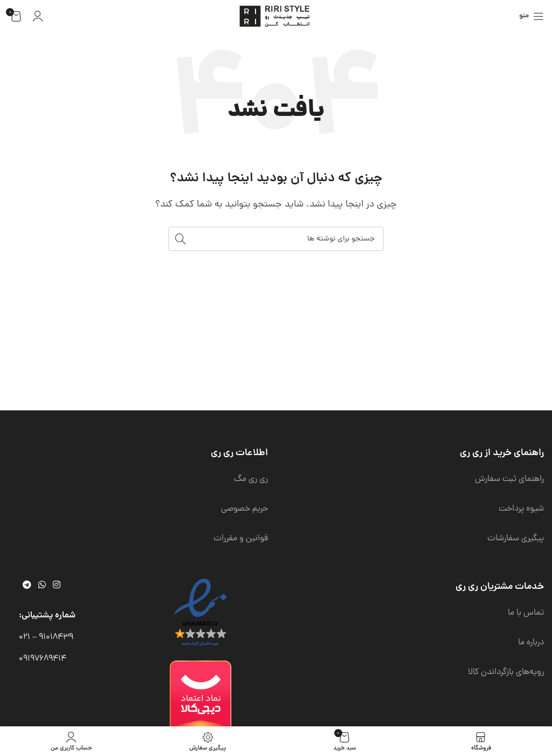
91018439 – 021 (46, 637)
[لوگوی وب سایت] (276, 17)
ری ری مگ (251, 479)
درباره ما (531, 643)
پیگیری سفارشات (516, 539)
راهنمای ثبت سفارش (509, 479)
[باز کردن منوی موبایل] (532, 16)
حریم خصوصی (244, 509)
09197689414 (43, 659)
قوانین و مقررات (241, 539)
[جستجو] (276, 239)
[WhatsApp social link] (42, 585)
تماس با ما (526, 613)
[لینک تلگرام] (27, 585)
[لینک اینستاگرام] (57, 585)
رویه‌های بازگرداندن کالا (506, 672)
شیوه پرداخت (521, 509)
